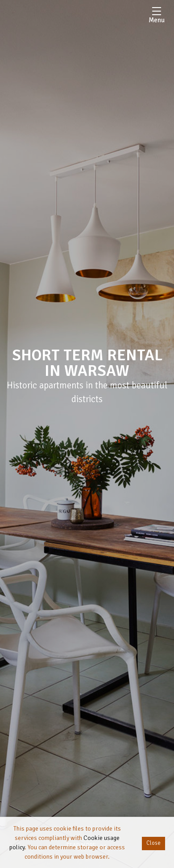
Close (153, 843)
